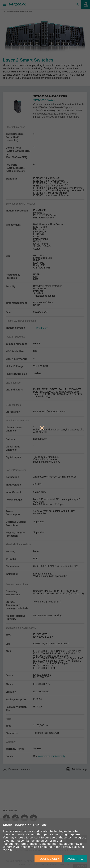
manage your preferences (20, 844)
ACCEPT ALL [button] (75, 859)
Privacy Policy (71, 847)
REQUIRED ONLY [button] (48, 859)
